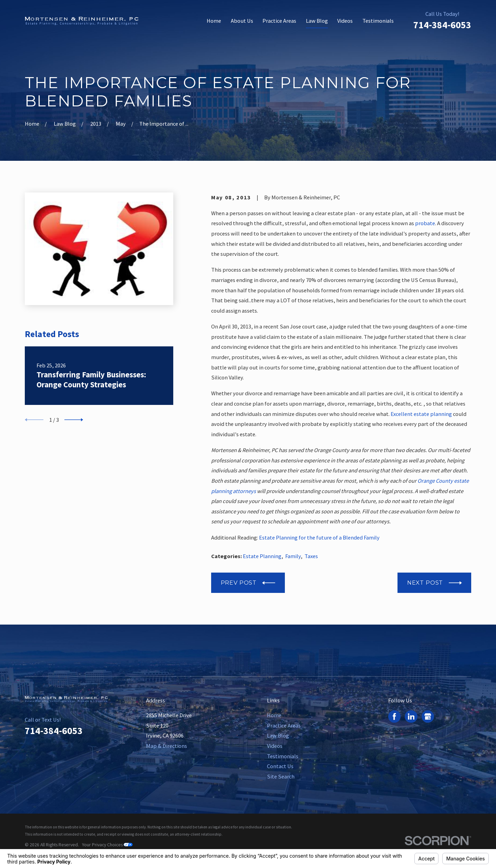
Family (293, 556)
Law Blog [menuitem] (317, 21)
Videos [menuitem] (345, 21)
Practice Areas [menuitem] (279, 21)
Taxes (311, 556)
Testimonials (283, 756)
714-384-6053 (442, 25)
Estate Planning (262, 556)
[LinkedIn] (411, 717)
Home (274, 715)
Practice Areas (284, 725)
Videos (275, 746)
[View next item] (74, 420)
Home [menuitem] (214, 21)
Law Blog (278, 735)
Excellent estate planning (421, 414)
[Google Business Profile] (428, 717)
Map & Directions (167, 746)
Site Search (281, 776)
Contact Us (280, 766)
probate (425, 223)
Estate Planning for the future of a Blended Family (319, 537)
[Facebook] (394, 717)
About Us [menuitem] (242, 21)
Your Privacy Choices (107, 845)
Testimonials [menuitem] (378, 21)
